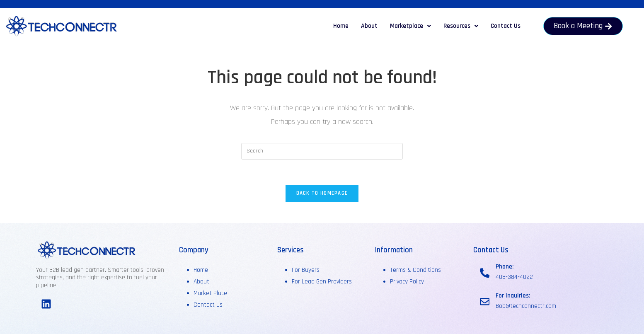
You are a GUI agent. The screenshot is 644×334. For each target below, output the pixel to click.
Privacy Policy (407, 282)
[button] (410, 26)
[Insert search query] (322, 151)
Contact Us (506, 26)
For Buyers (306, 270)
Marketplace (410, 26)
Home (341, 26)
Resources (461, 26)
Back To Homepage (322, 193)
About (369, 26)
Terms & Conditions (415, 270)
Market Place (210, 293)
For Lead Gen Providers (322, 282)
